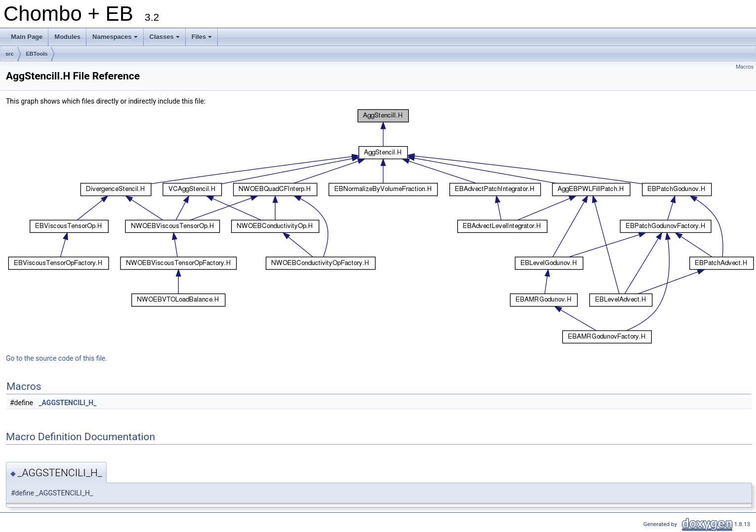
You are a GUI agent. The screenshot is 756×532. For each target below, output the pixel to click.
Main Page (27, 37)
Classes (165, 39)
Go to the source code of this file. (57, 358)
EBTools (37, 54)
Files (203, 39)
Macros (745, 67)
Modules (67, 37)
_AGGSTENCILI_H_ (67, 403)
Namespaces (116, 39)
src (10, 54)
